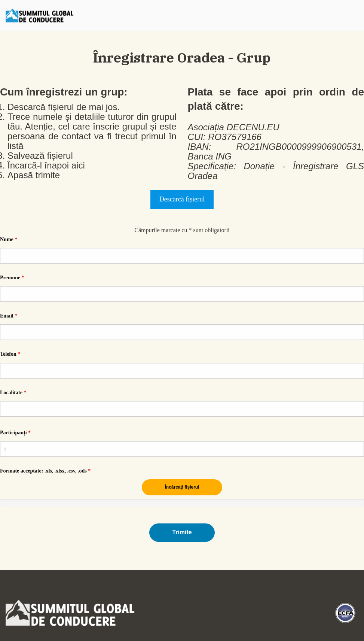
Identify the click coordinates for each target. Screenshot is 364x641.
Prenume (12, 278)
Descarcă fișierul (182, 199)
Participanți (15, 433)
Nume (9, 239)
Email (9, 316)
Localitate (13, 393)
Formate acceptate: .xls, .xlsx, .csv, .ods (45, 471)
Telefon (10, 354)
